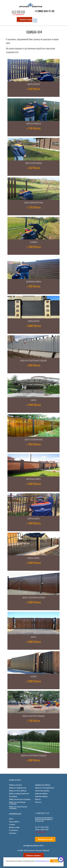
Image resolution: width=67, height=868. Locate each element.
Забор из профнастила (18, 788)
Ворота (34, 637)
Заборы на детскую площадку (33, 716)
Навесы (34, 400)
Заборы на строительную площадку (33, 361)
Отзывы (12, 825)
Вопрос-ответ (14, 827)
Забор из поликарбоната (34, 440)
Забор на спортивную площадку (17, 803)
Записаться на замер (45, 839)
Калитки (34, 677)
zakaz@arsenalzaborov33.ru (33, 846)
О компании (14, 830)
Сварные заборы (34, 519)
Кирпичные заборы (33, 479)
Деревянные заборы (34, 282)
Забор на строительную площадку (18, 808)
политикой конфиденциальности (42, 861)
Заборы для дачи (33, 84)
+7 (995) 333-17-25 (44, 11)
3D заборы (34, 242)
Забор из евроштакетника (33, 203)
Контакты (13, 833)
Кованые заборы (33, 558)
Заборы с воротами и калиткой (34, 598)
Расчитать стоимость (27, 19)
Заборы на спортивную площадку (34, 756)
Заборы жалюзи (34, 321)
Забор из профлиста (34, 124)
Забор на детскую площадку (20, 799)
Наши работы (14, 822)
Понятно (56, 861)
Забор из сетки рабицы (33, 163)
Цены (11, 819)
